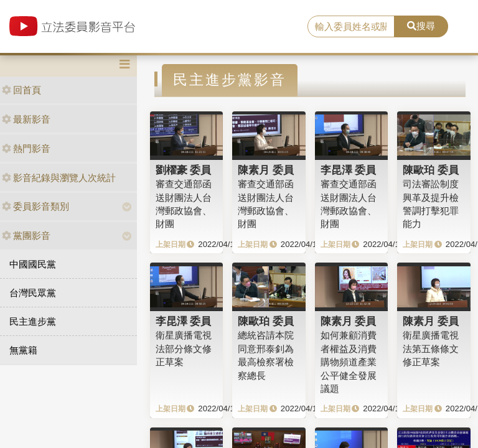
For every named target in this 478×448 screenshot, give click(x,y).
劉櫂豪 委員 (184, 170)
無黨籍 (23, 350)
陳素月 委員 (266, 170)
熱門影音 (26, 148)
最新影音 (26, 119)
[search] (351, 27)
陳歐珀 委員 (431, 170)
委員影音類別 (35, 206)
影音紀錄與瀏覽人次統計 (59, 178)
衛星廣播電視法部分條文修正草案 (184, 348)
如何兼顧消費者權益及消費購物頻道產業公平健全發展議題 (349, 362)
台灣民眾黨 (33, 293)
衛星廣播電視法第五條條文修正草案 (431, 348)
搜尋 (421, 26)
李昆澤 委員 (349, 170)
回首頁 (21, 90)
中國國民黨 (33, 264)
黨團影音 (26, 236)
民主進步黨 (33, 321)
